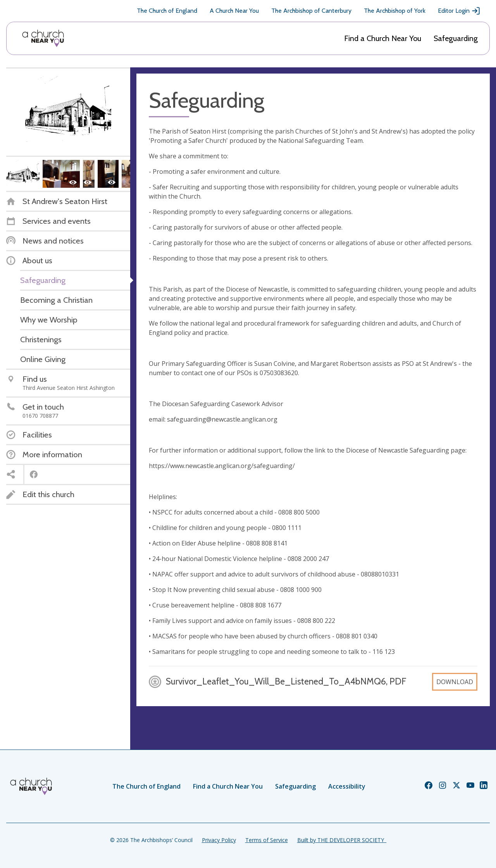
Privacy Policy (219, 840)
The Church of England (167, 11)
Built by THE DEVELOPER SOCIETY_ (342, 840)
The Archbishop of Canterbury (311, 11)
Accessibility (347, 786)
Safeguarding (456, 38)
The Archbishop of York (395, 11)
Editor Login (459, 11)
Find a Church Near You (383, 38)
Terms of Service (267, 840)
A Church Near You (234, 11)
